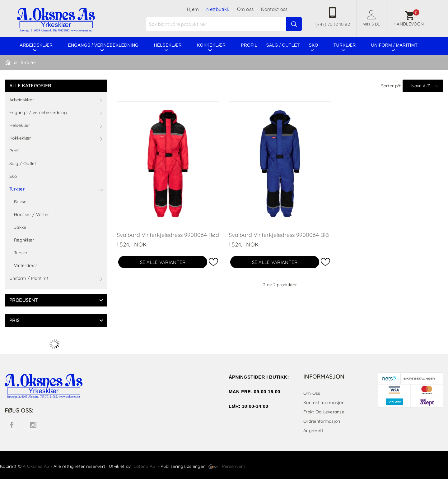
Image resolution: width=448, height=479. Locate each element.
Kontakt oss (274, 9)
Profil (249, 45)
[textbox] (225, 24)
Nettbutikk (218, 9)
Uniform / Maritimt (394, 45)
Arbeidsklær (36, 45)
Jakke (20, 227)
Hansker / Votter (31, 214)
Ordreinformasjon (322, 421)
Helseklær (168, 45)
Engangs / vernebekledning (103, 45)
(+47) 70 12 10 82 (333, 24)
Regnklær (24, 240)
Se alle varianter (163, 262)
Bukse (20, 202)
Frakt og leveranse (324, 412)
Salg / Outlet (283, 45)
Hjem (193, 9)
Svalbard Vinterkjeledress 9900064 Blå (279, 235)
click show (101, 300)
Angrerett (313, 431)
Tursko (21, 253)
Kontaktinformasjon (324, 403)
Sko (313, 45)
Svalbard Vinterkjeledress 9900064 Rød (168, 235)
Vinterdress (26, 265)
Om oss (245, 9)
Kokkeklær (211, 45)
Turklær (345, 45)
